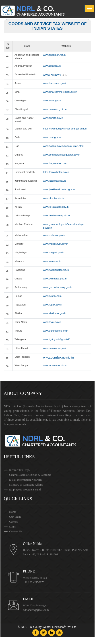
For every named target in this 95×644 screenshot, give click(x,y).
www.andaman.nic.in (54, 55)
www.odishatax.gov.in (55, 279)
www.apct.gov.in (52, 66)
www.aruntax (52, 75)
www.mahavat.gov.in (54, 235)
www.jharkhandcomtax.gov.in (59, 189)
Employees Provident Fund (25, 489)
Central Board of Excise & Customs (30, 475)
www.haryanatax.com (55, 163)
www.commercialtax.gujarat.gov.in (61, 155)
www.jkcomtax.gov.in (54, 181)
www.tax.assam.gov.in (55, 83)
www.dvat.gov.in (52, 137)
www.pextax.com (52, 296)
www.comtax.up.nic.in (58, 357)
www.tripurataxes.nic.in (56, 331)
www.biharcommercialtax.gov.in (60, 92)
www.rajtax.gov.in (53, 305)
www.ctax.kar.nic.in (53, 198)
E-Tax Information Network (25, 480)
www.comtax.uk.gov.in (55, 348)
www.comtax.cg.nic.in (55, 109)
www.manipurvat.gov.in (56, 244)
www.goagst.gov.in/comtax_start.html (63, 146)
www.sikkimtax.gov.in (55, 313)
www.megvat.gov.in (54, 252)
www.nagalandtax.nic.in (56, 270)
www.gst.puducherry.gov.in (58, 287)
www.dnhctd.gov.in (53, 118)
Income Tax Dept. (20, 470)
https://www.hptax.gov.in (56, 172)
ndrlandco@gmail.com (36, 610)
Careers (14, 522)
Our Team (15, 517)
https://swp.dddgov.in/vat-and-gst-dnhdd (65, 129)
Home (13, 512)
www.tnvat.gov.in (52, 322)
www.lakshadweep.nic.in (56, 215)
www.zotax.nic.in (52, 261)
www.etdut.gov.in (52, 100)
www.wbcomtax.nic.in (55, 365)
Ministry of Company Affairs (26, 485)
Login (13, 526)
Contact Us (16, 531)
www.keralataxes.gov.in (56, 207)
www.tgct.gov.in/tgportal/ (56, 339)
